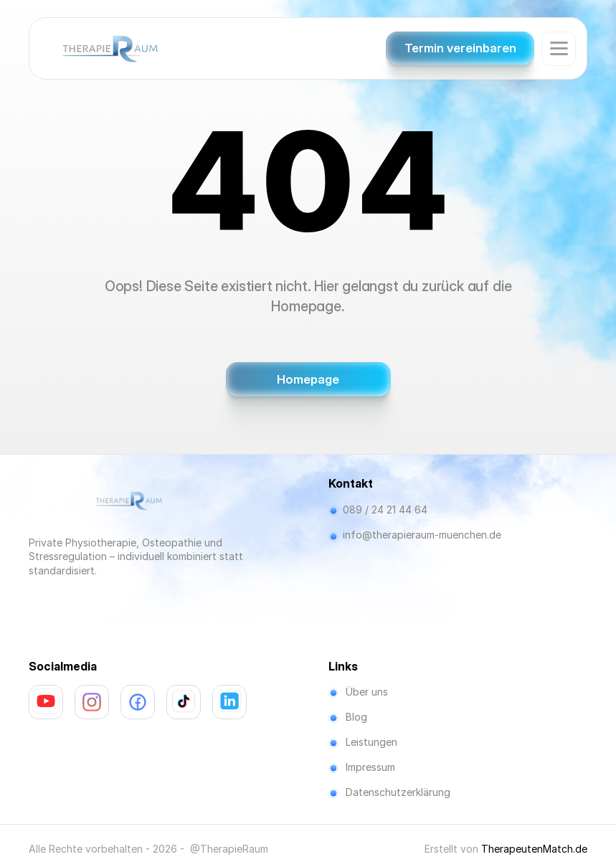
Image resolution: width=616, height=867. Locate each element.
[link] (46, 702)
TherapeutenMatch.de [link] (534, 849)
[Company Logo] (110, 48)
